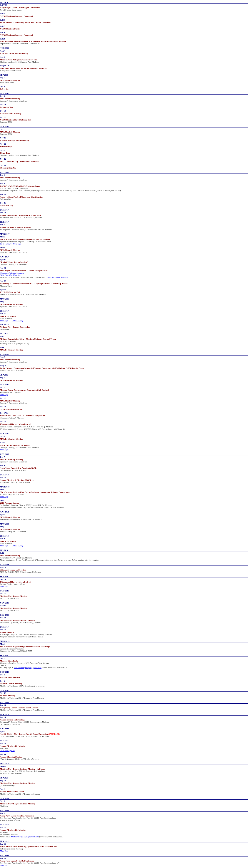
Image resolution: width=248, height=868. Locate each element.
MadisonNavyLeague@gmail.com (28, 667)
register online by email (58, 277)
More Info (4, 321)
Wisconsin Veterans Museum (12, 273)
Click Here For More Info (10, 244)
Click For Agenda (7, 750)
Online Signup (18, 321)
